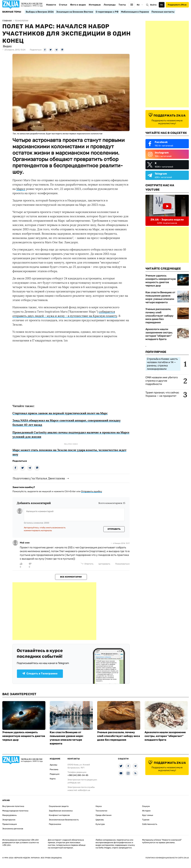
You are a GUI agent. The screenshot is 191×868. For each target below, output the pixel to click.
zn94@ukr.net (74, 783)
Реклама (54, 769)
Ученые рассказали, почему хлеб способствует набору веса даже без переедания (159, 316)
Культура (100, 824)
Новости (51, 5)
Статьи (63, 5)
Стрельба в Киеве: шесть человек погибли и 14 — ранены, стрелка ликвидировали (162, 364)
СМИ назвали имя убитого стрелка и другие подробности (162, 381)
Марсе (21, 189)
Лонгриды (110, 5)
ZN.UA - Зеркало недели (167, 220)
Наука (99, 806)
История (146, 811)
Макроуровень (9, 815)
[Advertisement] (54, 611)
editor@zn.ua (84, 790)
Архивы (53, 765)
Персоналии (55, 824)
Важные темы (12, 12)
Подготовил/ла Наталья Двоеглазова (39, 478)
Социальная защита (59, 806)
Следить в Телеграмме (40, 674)
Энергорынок (9, 820)
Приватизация (10, 824)
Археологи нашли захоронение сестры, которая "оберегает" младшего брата (159, 334)
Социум (146, 806)
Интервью (95, 5)
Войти (153, 5)
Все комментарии (71, 577)
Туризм (146, 820)
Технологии (101, 811)
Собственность (150, 824)
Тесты (122, 5)
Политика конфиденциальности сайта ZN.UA (167, 858)
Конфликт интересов (59, 815)
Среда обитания (104, 815)
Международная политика (15, 811)
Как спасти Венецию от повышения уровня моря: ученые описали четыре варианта (160, 297)
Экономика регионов (13, 829)
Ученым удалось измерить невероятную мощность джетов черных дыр (161, 281)
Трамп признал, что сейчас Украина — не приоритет (162, 394)
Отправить (114, 529)
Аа (162, 5)
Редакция (55, 774)
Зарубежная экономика (61, 811)
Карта (53, 779)
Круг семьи (148, 815)
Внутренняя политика (13, 806)
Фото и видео (78, 5)
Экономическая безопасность (64, 820)
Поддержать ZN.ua (177, 5)
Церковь (100, 820)
